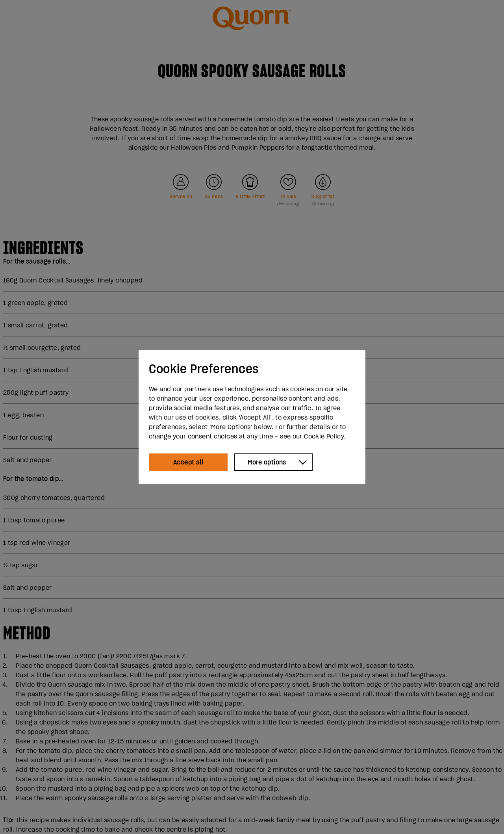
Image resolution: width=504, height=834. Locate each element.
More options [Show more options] (267, 462)
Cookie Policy (324, 436)
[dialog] (252, 417)
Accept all (188, 462)
